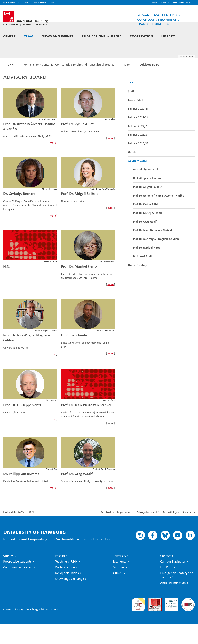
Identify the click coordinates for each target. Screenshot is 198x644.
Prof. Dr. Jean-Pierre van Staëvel (152, 250)
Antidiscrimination (173, 602)
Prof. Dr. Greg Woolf (77, 493)
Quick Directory (138, 285)
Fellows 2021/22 (138, 137)
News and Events (58, 36)
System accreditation (188, 621)
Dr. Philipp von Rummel (22, 493)
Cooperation (141, 36)
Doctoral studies (66, 587)
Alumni (117, 593)
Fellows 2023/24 (138, 154)
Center (10, 36)
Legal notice (124, 532)
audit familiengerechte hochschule (138, 623)
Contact (166, 575)
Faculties (118, 587)
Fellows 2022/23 (138, 146)
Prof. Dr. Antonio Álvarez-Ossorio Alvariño (159, 215)
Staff (131, 111)
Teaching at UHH (66, 581)
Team (29, 36)
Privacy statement (147, 532)
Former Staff (136, 120)
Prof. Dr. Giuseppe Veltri (22, 425)
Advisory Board (137, 180)
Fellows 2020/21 (138, 128)
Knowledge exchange (69, 598)
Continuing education (18, 587)
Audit (151, 619)
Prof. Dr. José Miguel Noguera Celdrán (156, 259)
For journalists (12, 2)
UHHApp (166, 587)
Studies (8, 575)
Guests (132, 172)
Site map (187, 532)
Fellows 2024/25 (138, 163)
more (53, 163)
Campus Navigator (173, 581)
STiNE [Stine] (54, 2)
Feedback (106, 532)
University (119, 575)
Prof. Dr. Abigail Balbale (80, 213)
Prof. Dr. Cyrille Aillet (77, 144)
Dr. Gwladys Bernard (19, 213)
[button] (171, 2)
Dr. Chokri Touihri (75, 355)
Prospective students (17, 581)
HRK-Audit (171, 619)
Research (61, 575)
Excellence (120, 581)
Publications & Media (102, 36)
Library (168, 36)
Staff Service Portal (36, 2)
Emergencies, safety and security (177, 595)
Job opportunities (67, 593)
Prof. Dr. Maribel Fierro (79, 286)
